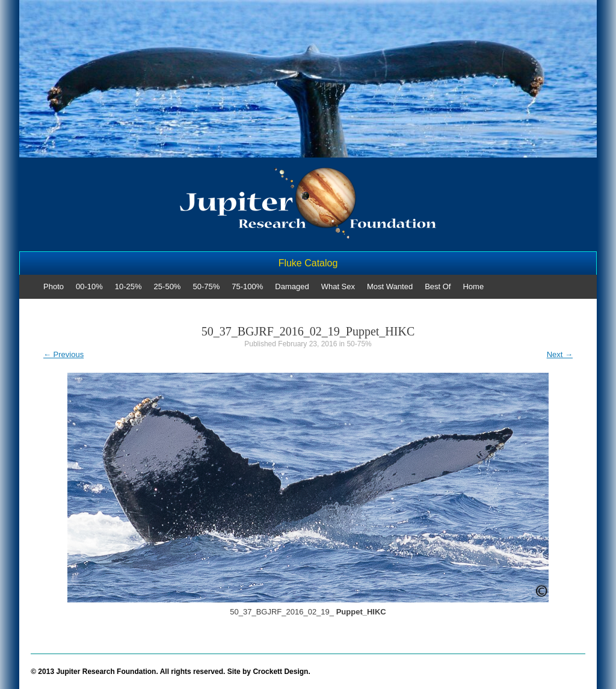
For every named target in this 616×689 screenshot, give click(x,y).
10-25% (128, 286)
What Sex (338, 286)
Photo (54, 286)
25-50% (168, 286)
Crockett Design (280, 672)
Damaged (292, 286)
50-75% (206, 286)
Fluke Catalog (308, 263)
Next (560, 354)
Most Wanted (390, 286)
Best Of (438, 286)
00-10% (89, 286)
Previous (63, 354)
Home (473, 286)
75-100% (247, 286)
